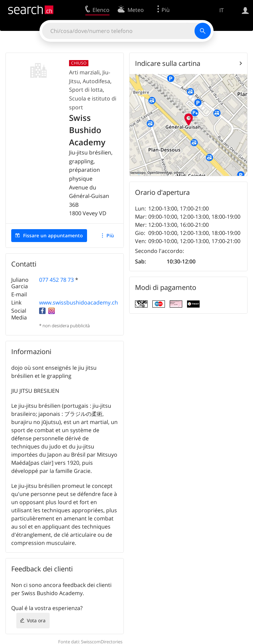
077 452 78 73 (56, 280)
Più (110, 235)
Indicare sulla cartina (168, 63)
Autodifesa (96, 81)
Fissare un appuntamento (53, 235)
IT (222, 10)
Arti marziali (84, 72)
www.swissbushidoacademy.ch (79, 302)
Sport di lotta (86, 90)
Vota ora (36, 620)
